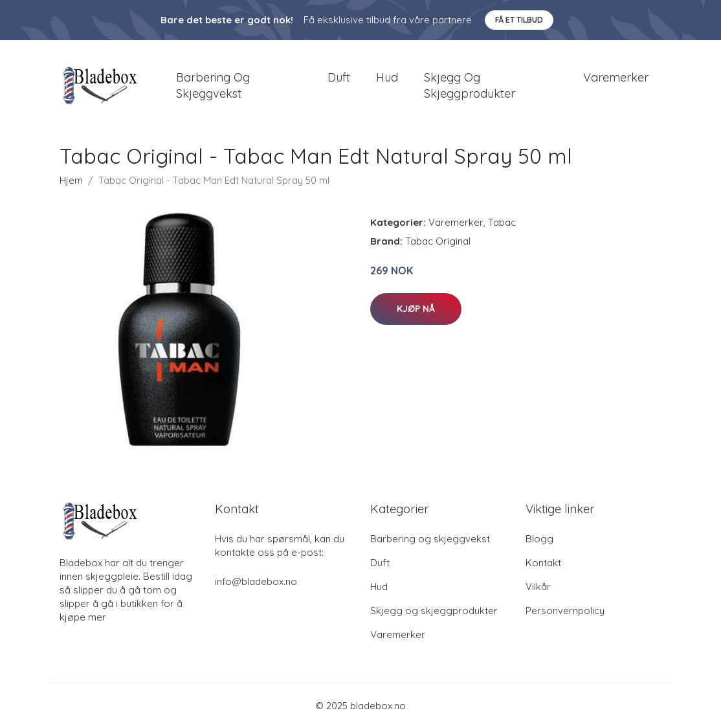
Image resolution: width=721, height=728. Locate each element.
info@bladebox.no (256, 581)
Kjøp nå (416, 309)
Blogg (539, 539)
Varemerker (616, 77)
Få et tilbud (519, 20)
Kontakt (543, 563)
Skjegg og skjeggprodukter (470, 85)
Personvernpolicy (565, 611)
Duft (339, 77)
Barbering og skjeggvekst (213, 85)
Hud (387, 77)
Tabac (502, 222)
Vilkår (538, 587)
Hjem (71, 180)
